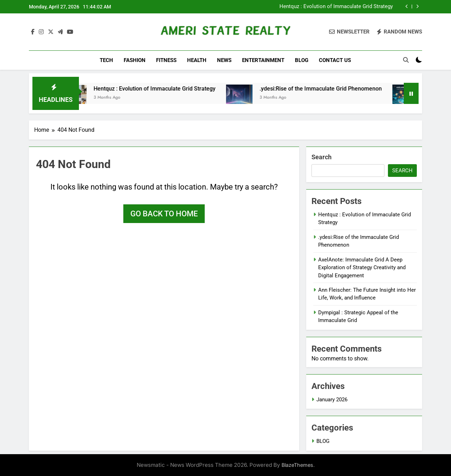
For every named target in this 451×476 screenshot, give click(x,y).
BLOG (302, 60)
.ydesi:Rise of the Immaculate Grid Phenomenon (330, 89)
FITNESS (166, 60)
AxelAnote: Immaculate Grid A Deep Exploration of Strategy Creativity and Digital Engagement (362, 268)
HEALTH (197, 60)
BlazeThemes (297, 465)
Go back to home (164, 214)
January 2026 (332, 400)
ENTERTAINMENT (263, 60)
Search (322, 157)
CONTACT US (335, 60)
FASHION (135, 60)
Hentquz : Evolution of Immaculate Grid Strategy (336, 7)
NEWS (224, 60)
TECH (106, 60)
